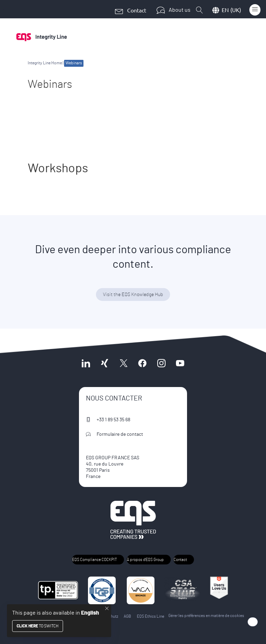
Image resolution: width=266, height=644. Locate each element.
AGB (127, 616)
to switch (38, 626)
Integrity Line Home (45, 63)
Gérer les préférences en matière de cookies (206, 616)
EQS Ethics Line (150, 616)
